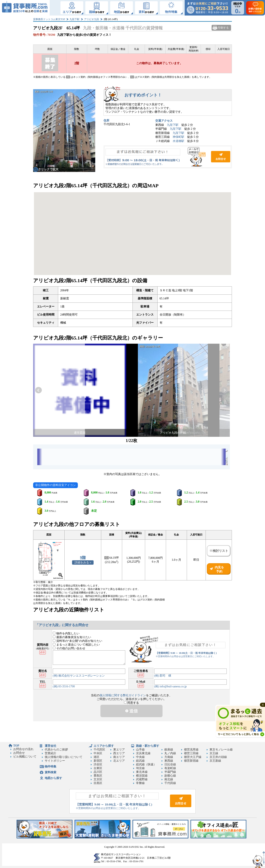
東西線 (169, 761)
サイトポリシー (55, 761)
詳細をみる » (83, 562)
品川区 (98, 772)
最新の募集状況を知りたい (72, 637)
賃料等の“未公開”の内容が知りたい (78, 641)
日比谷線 (170, 764)
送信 (131, 711)
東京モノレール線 (221, 750)
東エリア (119, 750)
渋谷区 (98, 764)
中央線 (140, 757)
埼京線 (140, 768)
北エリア (119, 761)
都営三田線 (191, 753)
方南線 (169, 757)
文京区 (98, 779)
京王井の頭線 (218, 757)
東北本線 (142, 772)
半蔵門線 (170, 772)
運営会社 (51, 746)
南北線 (169, 779)
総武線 (140, 761)
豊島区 (98, 776)
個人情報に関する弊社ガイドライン (123, 695)
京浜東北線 (143, 753)
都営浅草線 (191, 750)
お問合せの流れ (23, 749)
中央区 (98, 753)
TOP (16, 746)
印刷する (223, 28)
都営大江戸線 (193, 757)
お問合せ (168, 157)
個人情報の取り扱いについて (64, 757)
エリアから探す (104, 746)
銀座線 (169, 750)
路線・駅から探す (148, 746)
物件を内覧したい (66, 633)
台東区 (98, 768)
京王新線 (215, 761)
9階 (83, 558)
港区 (96, 757)
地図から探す (53, 778)
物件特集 (51, 767)
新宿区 (98, 761)
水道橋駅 (178, 141)
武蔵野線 (142, 779)
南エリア (119, 757)
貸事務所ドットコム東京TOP (49, 19)
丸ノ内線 (170, 753)
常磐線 (140, 783)
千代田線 (170, 783)
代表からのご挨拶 (56, 750)
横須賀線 (142, 776)
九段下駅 (75, 19)
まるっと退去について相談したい (76, 645)
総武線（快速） (146, 764)
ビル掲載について (25, 757)
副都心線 (170, 776)
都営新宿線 (191, 761)
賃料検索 (51, 772)
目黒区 (98, 783)
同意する (132, 703)
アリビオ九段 (92, 19)
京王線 (214, 753)
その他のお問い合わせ (69, 648)
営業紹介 (51, 753)
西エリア (119, 753)
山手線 (140, 750)
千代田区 (99, 750)
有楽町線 (170, 768)
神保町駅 (178, 137)
